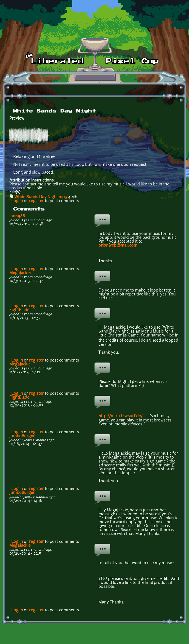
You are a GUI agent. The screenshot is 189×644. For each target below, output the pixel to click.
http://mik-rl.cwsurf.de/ (122, 416)
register (36, 201)
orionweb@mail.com (118, 246)
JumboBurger (22, 436)
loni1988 (17, 216)
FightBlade (19, 310)
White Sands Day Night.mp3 (41, 197)
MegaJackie (20, 273)
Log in (17, 201)
